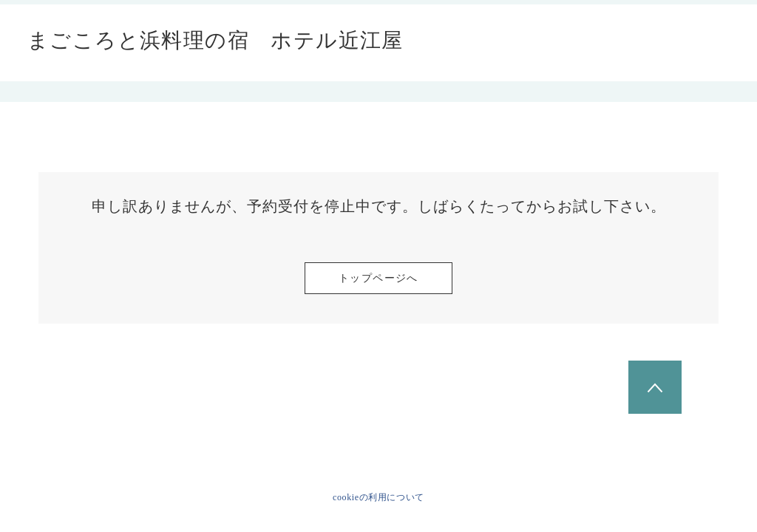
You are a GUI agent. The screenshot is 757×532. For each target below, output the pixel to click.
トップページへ (378, 278)
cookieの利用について (378, 497)
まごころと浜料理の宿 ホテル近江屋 (215, 41)
